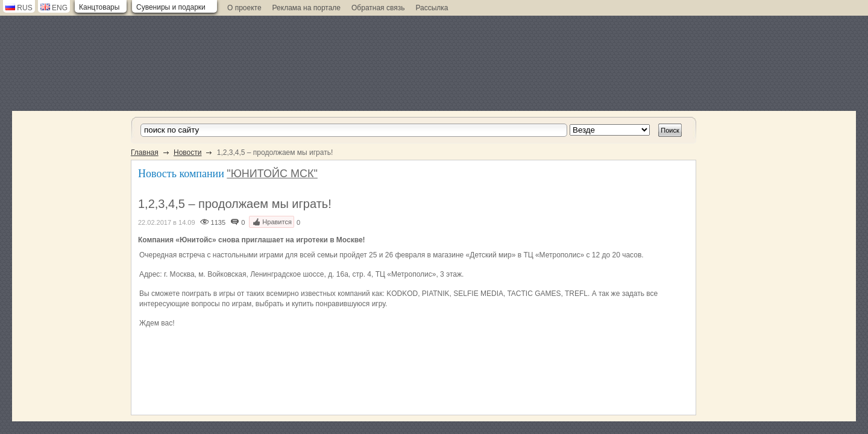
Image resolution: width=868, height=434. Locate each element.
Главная (145, 153)
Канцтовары (99, 7)
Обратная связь (378, 8)
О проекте (244, 8)
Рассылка (432, 8)
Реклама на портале (307, 8)
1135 (218, 222)
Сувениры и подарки (171, 7)
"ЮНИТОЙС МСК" (272, 174)
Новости (187, 153)
